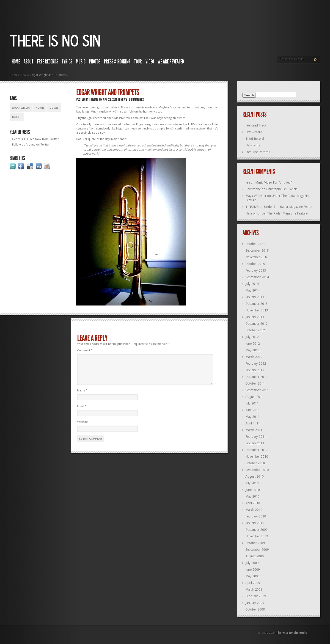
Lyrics (67, 62)
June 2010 (253, 490)
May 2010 (253, 496)
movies (54, 108)
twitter (17, 117)
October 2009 (255, 543)
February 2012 (256, 363)
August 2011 (255, 397)
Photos (95, 62)
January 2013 (255, 317)
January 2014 (255, 297)
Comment (85, 350)
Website (82, 427)
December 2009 (257, 530)
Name (82, 396)
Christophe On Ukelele (282, 189)
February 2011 (256, 437)
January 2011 (255, 443)
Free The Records (258, 152)
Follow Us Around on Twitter (31, 144)
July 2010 (252, 483)
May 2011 (253, 417)
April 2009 (253, 583)
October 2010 (255, 463)
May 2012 (253, 350)
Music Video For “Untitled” (274, 182)
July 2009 (252, 563)
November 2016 (257, 257)
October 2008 (255, 609)
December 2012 (257, 324)
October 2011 (255, 383)
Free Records (48, 62)
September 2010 (257, 470)
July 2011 (252, 403)
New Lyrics (253, 145)
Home (16, 62)
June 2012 (253, 344)
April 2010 (253, 503)
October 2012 (255, 330)
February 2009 (256, 596)
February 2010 (256, 516)
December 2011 (257, 377)
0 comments (136, 99)
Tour (138, 62)
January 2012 (255, 370)
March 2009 (254, 589)
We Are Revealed (171, 62)
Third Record (255, 139)
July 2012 (252, 337)
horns (40, 108)
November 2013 (257, 310)
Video (150, 62)
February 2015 (256, 270)
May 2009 (253, 576)
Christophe (253, 189)
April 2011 (253, 423)
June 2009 (253, 570)
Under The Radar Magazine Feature (289, 207)
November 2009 (257, 536)
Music (81, 62)
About (29, 62)
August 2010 (255, 476)
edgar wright (21, 108)
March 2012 (254, 357)
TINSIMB (94, 99)
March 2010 (254, 510)
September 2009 (257, 550)
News (24, 75)
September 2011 (257, 390)
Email (82, 412)
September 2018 (257, 250)
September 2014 (257, 277)
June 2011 (253, 410)
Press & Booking (117, 62)
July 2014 (252, 284)
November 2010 (257, 457)
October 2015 (255, 264)
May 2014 (253, 290)
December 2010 (257, 450)
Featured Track (256, 125)
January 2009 (255, 603)
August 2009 (255, 556)
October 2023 (255, 244)
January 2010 (255, 523)
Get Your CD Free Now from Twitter (35, 139)
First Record (254, 132)
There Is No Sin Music (291, 633)
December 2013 (257, 304)
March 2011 (254, 430)
